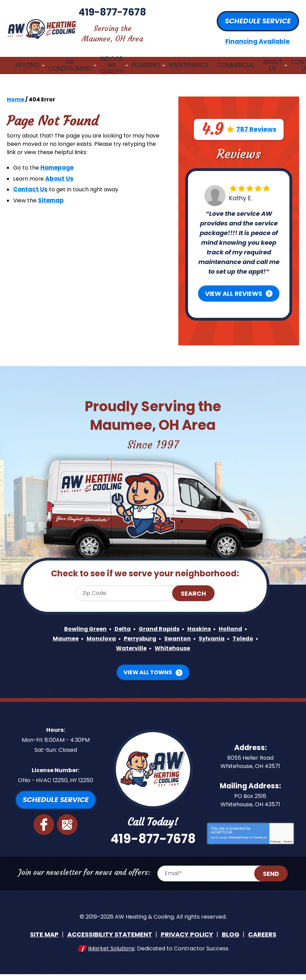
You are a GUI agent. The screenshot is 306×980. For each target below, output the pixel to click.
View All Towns (148, 662)
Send (278, 887)
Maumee (75, 629)
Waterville (145, 639)
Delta (121, 619)
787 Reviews (256, 121)
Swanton (196, 629)
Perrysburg (155, 629)
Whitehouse (189, 639)
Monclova (113, 629)
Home (16, 90)
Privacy (275, 835)
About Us (63, 175)
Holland (237, 619)
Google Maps (67, 815)
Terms (288, 835)
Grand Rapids (160, 619)
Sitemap (53, 198)
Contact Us (30, 186)
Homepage (60, 164)
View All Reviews (234, 285)
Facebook (44, 815)
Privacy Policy (238, 830)
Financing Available (258, 37)
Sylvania (232, 629)
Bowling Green (80, 619)
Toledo (109, 639)
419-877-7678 (153, 19)
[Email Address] (217, 887)
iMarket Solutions (111, 958)
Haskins (204, 619)
